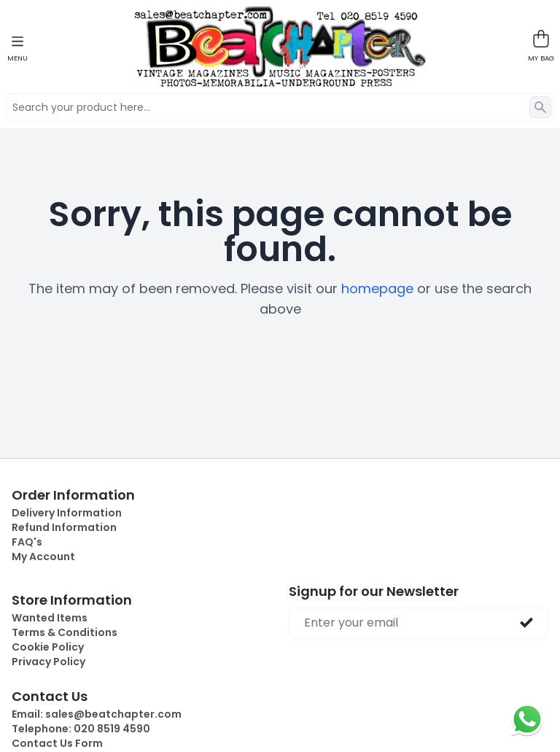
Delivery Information (67, 513)
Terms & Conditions (65, 632)
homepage (377, 288)
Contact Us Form (57, 743)
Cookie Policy (48, 647)
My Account (43, 557)
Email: (97, 714)
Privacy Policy (48, 662)
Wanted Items (50, 618)
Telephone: (81, 729)
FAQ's (27, 542)
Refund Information (64, 527)
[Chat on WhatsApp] (527, 719)
